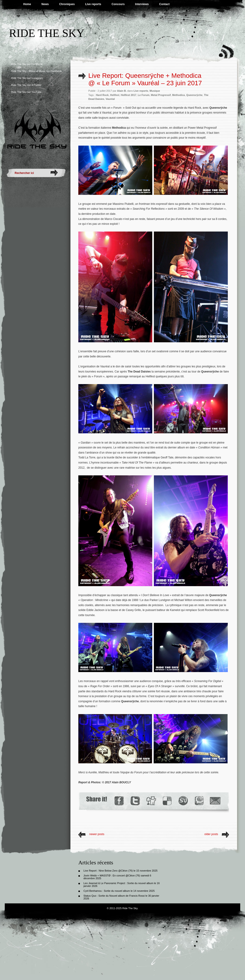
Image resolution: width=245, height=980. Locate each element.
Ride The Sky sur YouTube (26, 92)
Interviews (142, 4)
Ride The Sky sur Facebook (27, 64)
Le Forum (144, 95)
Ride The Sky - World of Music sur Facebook (36, 71)
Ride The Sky (47, 33)
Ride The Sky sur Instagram (27, 78)
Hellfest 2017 (128, 95)
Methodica (179, 95)
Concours (118, 4)
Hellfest (115, 95)
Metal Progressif (161, 95)
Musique (155, 91)
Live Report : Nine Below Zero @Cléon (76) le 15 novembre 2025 (121, 871)
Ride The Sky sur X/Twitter (26, 85)
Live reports (93, 4)
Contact (164, 4)
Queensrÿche (194, 95)
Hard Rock (102, 95)
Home (27, 4)
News (45, 4)
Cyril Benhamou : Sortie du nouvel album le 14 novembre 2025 (119, 891)
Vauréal (110, 99)
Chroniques (67, 4)
